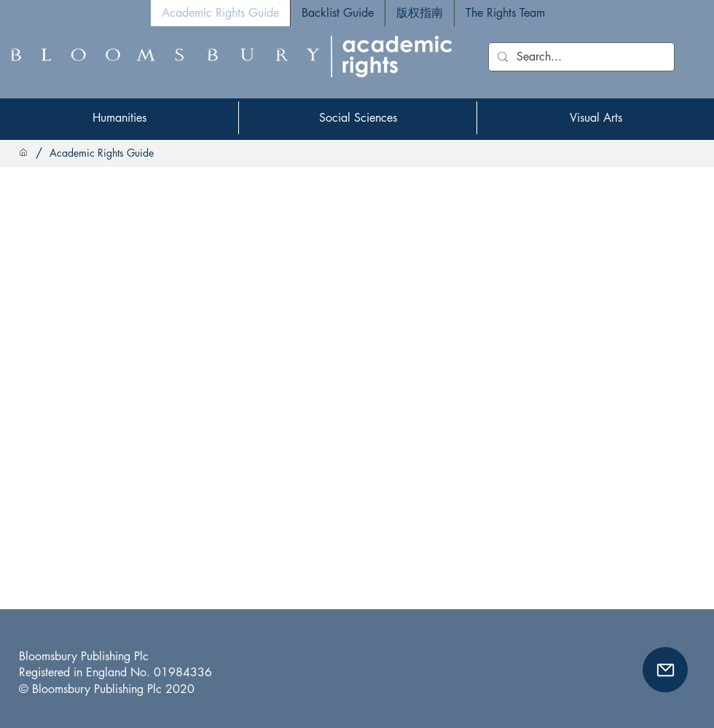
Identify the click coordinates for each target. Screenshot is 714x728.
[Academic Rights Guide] (102, 152)
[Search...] (580, 57)
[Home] (23, 152)
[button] (665, 670)
